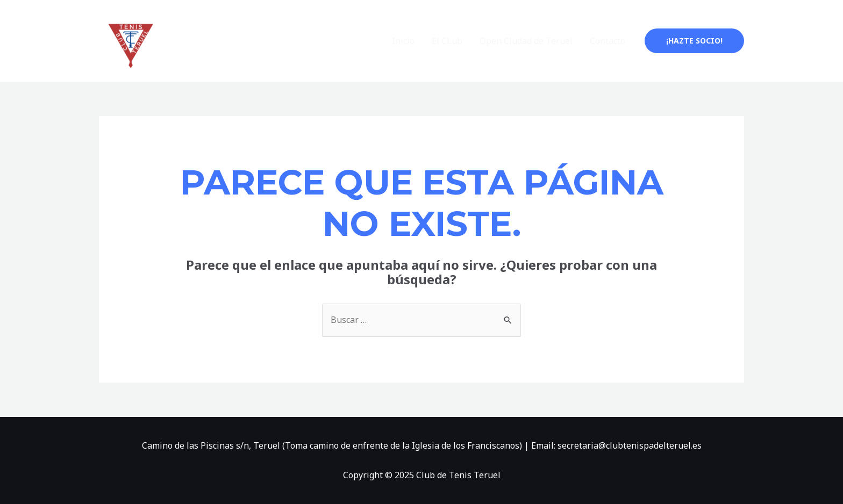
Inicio (403, 41)
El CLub (447, 41)
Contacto (608, 41)
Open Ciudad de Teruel (526, 41)
